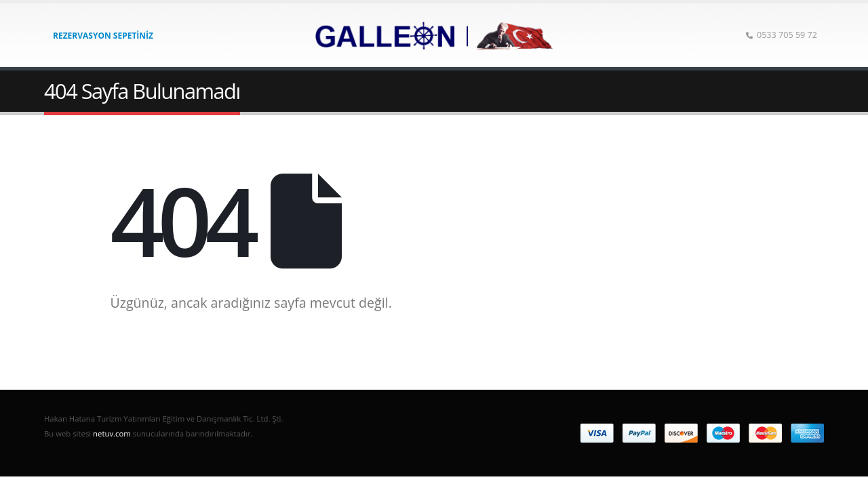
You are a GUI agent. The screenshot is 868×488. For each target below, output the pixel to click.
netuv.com (112, 433)
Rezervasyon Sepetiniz (103, 36)
